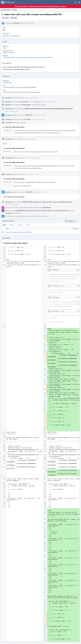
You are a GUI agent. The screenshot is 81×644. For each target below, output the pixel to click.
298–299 (7, 130)
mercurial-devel (15, 36)
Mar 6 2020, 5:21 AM (40, 115)
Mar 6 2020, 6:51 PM (40, 192)
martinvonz (6, 36)
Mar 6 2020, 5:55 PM (33, 174)
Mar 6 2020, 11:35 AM (30, 139)
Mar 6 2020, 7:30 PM (12, 204)
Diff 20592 (30, 192)
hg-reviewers (10, 53)
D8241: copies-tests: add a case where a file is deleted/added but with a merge (49, 109)
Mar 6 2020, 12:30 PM (34, 158)
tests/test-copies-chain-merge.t (16, 232)
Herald (7, 102)
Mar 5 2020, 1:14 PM (31, 98)
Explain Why (17, 213)
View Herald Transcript (36, 102)
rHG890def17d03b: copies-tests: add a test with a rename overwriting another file (28, 57)
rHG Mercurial (7, 83)
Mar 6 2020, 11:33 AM (38, 119)
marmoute (16, 23)
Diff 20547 (30, 115)
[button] (79, 2)
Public (15, 18)
